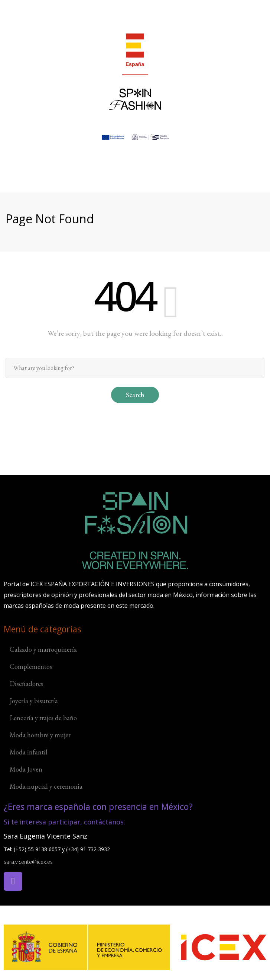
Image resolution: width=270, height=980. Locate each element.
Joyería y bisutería (34, 701)
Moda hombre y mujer (40, 735)
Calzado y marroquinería (43, 649)
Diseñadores (26, 684)
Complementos (31, 666)
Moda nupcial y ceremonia (46, 786)
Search (135, 395)
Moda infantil (29, 752)
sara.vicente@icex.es (28, 862)
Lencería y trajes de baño (43, 718)
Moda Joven (26, 769)
